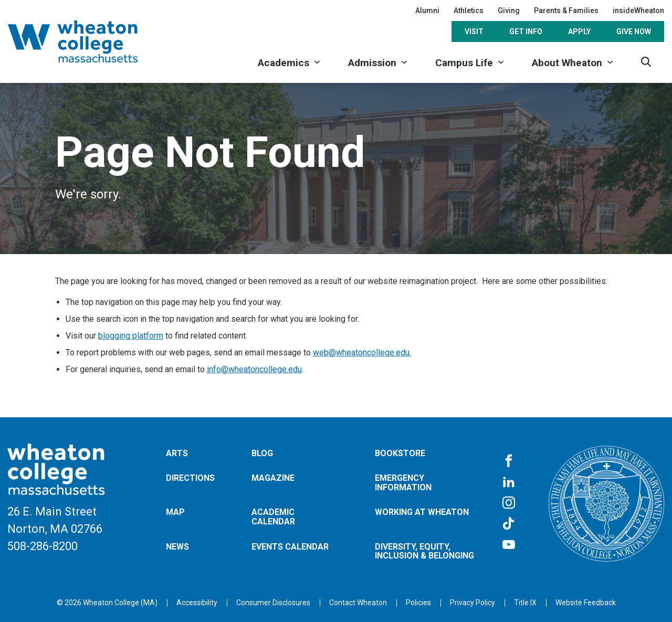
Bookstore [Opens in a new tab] (400, 453)
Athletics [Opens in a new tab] (469, 10)
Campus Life (464, 63)
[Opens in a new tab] (358, 603)
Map (175, 512)
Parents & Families (566, 10)
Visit (474, 31)
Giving (509, 10)
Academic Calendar (273, 517)
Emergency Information (403, 483)
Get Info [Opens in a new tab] (526, 31)
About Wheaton (567, 63)
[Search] (646, 62)
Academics (283, 63)
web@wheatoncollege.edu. (362, 352)
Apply (579, 31)
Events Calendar (290, 547)
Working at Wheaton (422, 512)
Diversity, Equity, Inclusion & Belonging (424, 551)
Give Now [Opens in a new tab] (634, 31)
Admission (372, 63)
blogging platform (131, 336)
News (177, 547)
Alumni (427, 10)
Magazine (273, 478)
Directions (190, 478)
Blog (262, 453)
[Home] (87, 41)
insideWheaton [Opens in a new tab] (638, 10)
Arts (177, 453)
